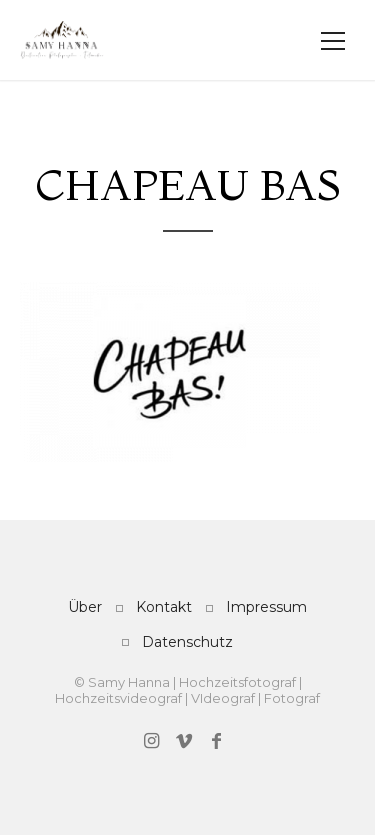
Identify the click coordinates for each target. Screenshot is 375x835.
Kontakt (164, 607)
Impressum (266, 607)
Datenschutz (187, 642)
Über (85, 607)
